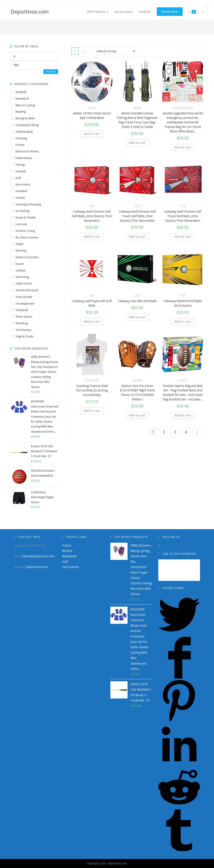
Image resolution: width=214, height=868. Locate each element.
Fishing (137, 108)
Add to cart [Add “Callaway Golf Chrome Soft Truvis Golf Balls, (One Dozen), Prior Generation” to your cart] (137, 237)
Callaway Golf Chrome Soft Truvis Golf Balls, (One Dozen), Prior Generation (137, 216)
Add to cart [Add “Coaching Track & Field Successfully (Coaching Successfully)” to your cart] (92, 411)
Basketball (22, 98)
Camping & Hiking (183, 108)
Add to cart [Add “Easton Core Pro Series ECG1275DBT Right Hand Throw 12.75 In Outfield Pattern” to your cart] (137, 415)
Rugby (20, 244)
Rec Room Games (27, 237)
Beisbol (67, 551)
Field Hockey (24, 158)
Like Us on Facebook (179, 554)
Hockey (20, 198)
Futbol (67, 545)
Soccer (92, 108)
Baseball (137, 380)
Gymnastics (23, 184)
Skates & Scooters (27, 257)
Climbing (21, 138)
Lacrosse (21, 224)
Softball (20, 270)
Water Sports (24, 317)
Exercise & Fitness (27, 151)
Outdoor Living (25, 231)
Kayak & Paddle (26, 217)
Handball (21, 191)
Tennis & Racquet (27, 290)
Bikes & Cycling (25, 105)
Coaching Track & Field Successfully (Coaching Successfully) (92, 390)
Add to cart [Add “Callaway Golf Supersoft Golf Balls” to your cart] (92, 322)
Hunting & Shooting (28, 204)
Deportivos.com (30, 11)
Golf (92, 206)
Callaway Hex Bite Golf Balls (137, 301)
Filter (51, 72)
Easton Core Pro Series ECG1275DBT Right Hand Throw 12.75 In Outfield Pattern (137, 392)
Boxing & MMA (25, 118)
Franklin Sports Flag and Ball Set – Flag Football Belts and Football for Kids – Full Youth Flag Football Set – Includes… (183, 392)
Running (21, 250)
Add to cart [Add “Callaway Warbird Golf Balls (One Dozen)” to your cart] (183, 322)
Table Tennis (24, 283)
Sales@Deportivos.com (38, 556)
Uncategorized (25, 303)
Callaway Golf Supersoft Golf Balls (92, 303)
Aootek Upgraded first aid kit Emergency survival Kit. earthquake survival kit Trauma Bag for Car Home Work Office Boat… (183, 122)
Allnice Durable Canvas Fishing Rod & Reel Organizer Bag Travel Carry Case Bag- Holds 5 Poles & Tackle (137, 120)
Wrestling (22, 323)
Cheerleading (24, 132)
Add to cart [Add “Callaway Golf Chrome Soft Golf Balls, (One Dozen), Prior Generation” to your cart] (92, 237)
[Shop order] (114, 51)
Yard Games (23, 330)
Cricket (20, 145)
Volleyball (22, 310)
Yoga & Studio (25, 336)
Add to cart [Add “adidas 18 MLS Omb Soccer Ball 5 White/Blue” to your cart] (92, 134)
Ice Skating (22, 211)
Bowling (21, 112)
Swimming (22, 277)
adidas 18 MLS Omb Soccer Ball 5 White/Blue (92, 115)
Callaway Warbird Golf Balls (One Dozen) (183, 303)
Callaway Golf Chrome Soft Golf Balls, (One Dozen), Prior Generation (92, 216)
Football (183, 380)
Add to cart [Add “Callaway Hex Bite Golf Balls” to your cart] (137, 317)
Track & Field (92, 380)
